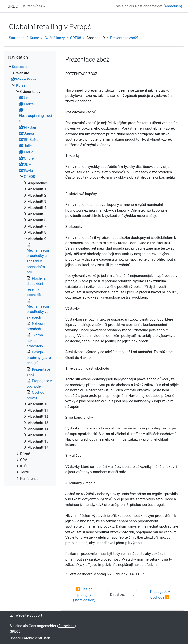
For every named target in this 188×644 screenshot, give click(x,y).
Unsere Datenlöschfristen (30, 638)
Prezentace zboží (124, 38)
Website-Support (26, 615)
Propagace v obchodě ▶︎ (160, 594)
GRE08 (76, 38)
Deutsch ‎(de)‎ (32, 6)
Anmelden (173, 6)
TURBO (12, 6)
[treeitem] (30, 273)
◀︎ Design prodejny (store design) (84, 594)
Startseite (17, 38)
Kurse (35, 38)
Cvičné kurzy (55, 38)
